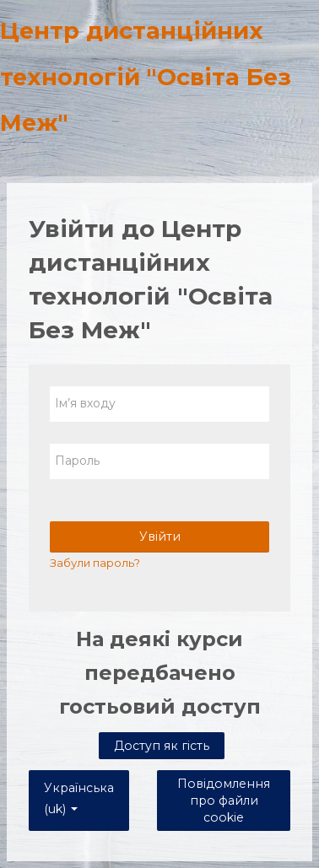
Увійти (160, 536)
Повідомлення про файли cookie (224, 801)
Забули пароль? (95, 563)
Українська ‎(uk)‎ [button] (79, 785)
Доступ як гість (162, 746)
